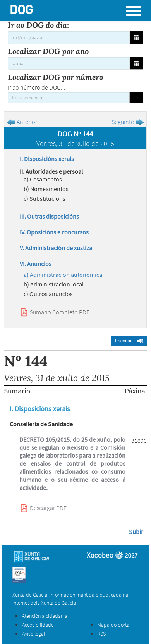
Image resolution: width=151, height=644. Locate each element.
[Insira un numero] (69, 98)
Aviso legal (33, 634)
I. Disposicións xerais (47, 159)
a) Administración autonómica (63, 275)
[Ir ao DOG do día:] (69, 37)
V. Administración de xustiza (56, 248)
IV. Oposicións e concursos (54, 232)
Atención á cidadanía (45, 616)
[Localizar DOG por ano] (69, 63)
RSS (101, 634)
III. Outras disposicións (49, 216)
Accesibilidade (38, 625)
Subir (136, 532)
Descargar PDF (48, 508)
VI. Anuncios (36, 264)
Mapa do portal (114, 625)
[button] (129, 341)
